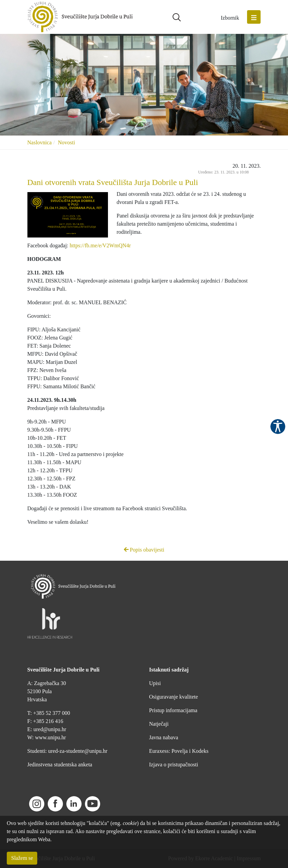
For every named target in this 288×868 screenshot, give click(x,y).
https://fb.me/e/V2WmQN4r (100, 245)
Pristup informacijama (173, 710)
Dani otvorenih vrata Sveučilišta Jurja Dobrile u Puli (113, 182)
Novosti (67, 142)
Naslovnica (40, 142)
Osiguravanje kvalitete (174, 697)
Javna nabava (164, 737)
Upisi (155, 683)
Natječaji (159, 724)
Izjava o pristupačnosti (174, 764)
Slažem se (22, 858)
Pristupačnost (278, 427)
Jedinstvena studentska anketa (60, 764)
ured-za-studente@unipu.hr (78, 751)
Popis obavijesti (144, 550)
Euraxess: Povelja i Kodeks (179, 751)
